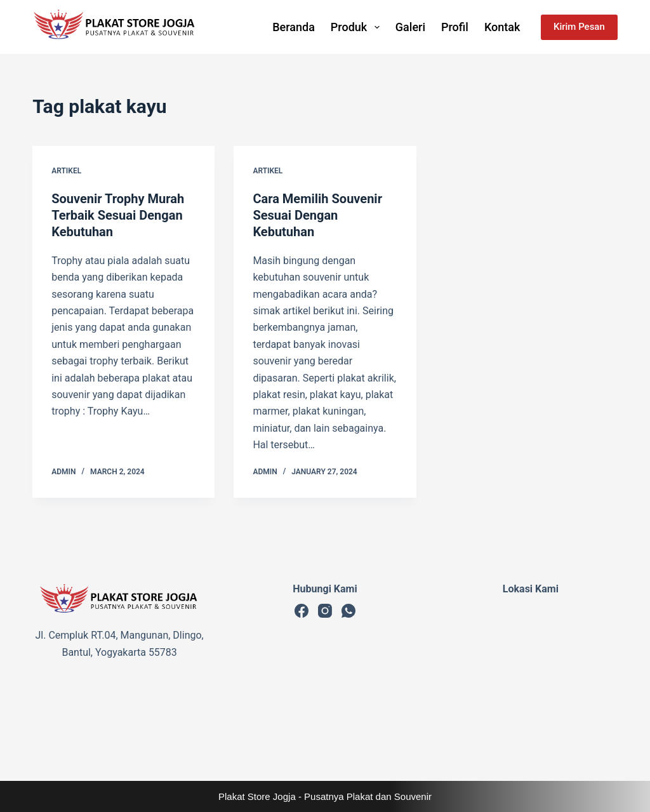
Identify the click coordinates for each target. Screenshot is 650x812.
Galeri (410, 27)
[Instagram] (325, 611)
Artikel (66, 171)
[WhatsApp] (348, 611)
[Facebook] (302, 611)
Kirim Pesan (579, 27)
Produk (358, 27)
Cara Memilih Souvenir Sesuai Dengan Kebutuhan (317, 215)
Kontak (502, 27)
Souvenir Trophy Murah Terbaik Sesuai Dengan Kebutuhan (118, 215)
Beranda (294, 27)
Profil (455, 27)
